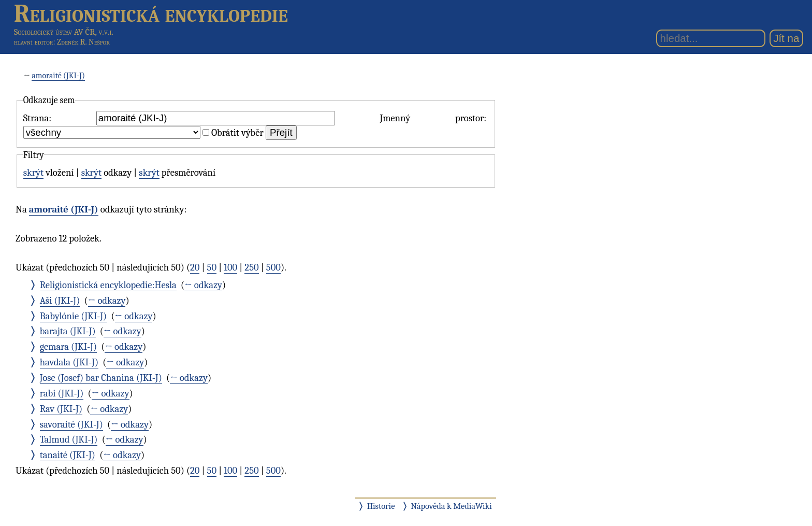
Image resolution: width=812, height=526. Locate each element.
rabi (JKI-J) (62, 393)
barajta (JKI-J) (68, 331)
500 (273, 267)
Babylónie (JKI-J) (74, 316)
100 (230, 267)
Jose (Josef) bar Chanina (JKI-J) (101, 378)
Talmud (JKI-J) (69, 439)
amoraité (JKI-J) (58, 76)
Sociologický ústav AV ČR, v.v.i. (64, 32)
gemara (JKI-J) (68, 347)
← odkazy (203, 285)
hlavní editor (34, 42)
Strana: (37, 118)
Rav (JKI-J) (61, 409)
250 (251, 267)
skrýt (33, 173)
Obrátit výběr (237, 133)
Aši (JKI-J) (60, 301)
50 (212, 267)
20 (195, 267)
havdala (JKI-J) (69, 362)
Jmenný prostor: (433, 118)
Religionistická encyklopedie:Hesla (108, 285)
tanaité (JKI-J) (68, 455)
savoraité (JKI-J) (71, 424)
